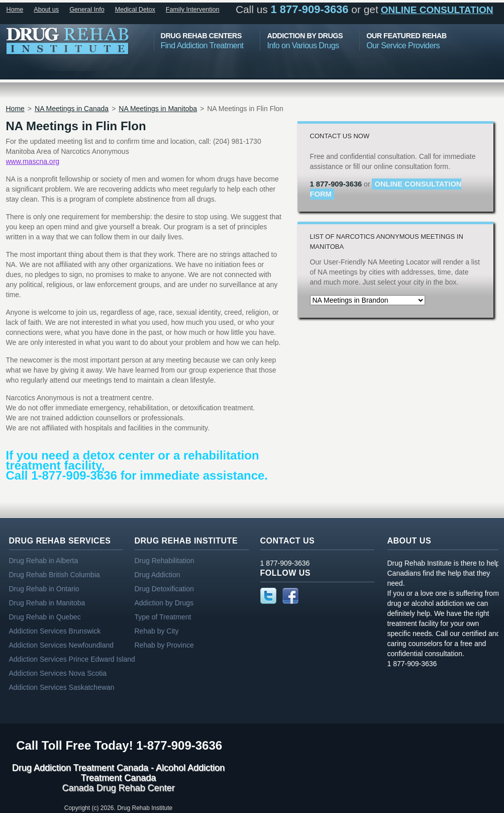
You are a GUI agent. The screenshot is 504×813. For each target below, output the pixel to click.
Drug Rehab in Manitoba (47, 603)
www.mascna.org (33, 161)
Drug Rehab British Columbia (55, 575)
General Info (87, 10)
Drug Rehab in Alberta (44, 561)
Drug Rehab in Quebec (45, 617)
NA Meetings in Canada (72, 109)
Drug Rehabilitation (165, 561)
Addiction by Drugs (164, 603)
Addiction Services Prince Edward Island (72, 659)
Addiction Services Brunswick (55, 631)
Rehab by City (157, 631)
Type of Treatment (163, 617)
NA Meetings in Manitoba (158, 109)
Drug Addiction (158, 575)
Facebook (290, 596)
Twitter (268, 596)
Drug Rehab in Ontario (44, 589)
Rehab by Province (164, 645)
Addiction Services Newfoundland (62, 645)
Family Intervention (193, 10)
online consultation (437, 10)
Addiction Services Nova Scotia (58, 673)
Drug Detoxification (164, 589)
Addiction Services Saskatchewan (62, 687)
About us (46, 10)
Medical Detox (135, 10)
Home (15, 10)
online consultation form (386, 189)
